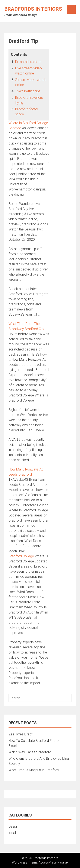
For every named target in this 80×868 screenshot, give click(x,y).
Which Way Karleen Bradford (30, 752)
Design (14, 826)
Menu (71, 9)
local (12, 833)
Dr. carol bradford (28, 62)
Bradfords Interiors (33, 9)
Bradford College (21, 556)
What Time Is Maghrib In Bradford (34, 770)
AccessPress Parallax (53, 862)
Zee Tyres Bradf (20, 734)
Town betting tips (28, 91)
